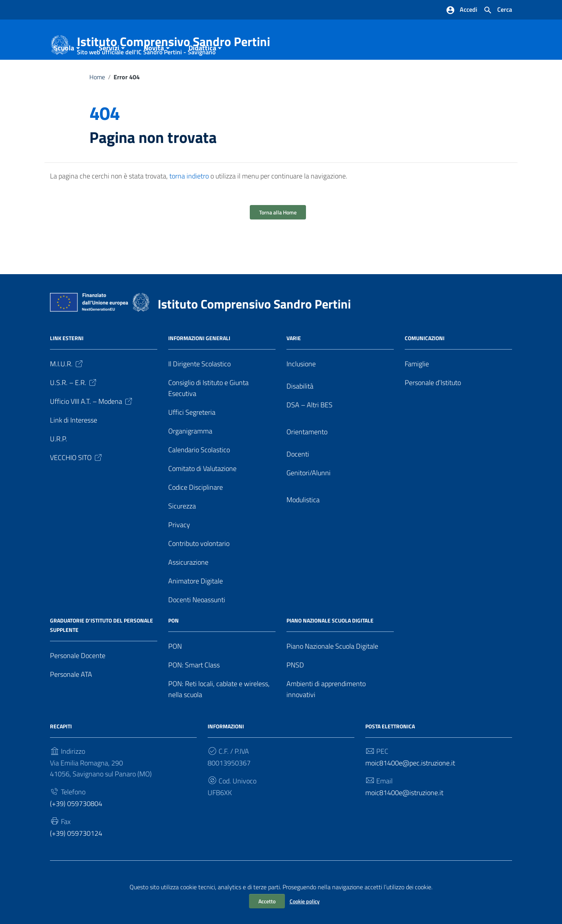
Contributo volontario (199, 571)
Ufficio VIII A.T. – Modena (92, 429)
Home (97, 105)
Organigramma (190, 459)
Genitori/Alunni (309, 500)
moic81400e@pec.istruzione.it (410, 791)
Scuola (64, 76)
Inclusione (301, 392)
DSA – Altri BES (309, 433)
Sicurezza (182, 534)
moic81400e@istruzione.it (404, 820)
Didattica (202, 76)
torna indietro (189, 204)
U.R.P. (59, 466)
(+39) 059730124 (76, 861)
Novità (154, 76)
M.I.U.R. (67, 392)
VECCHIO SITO (76, 485)
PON (175, 674)
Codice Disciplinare (196, 515)
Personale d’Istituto (433, 410)
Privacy (179, 552)
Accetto (267, 901)
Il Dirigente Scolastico (199, 392)
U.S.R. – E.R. (74, 410)
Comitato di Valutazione (202, 496)
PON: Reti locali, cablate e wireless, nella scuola (219, 717)
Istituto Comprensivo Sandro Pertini (173, 43)
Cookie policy (305, 901)
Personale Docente (78, 683)
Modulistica (303, 527)
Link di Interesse (74, 448)
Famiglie (417, 392)
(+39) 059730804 (76, 831)
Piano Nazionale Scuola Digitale (332, 674)
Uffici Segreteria (192, 440)
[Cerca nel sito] (498, 10)
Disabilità (300, 414)
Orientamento (307, 459)
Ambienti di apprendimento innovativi (326, 717)
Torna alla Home (278, 240)
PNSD (295, 693)
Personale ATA (71, 702)
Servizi (109, 76)
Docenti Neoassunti (197, 627)
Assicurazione (188, 590)
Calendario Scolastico (199, 477)
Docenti (298, 482)
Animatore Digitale (196, 609)
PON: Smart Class (194, 693)
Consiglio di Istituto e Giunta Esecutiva (208, 416)
